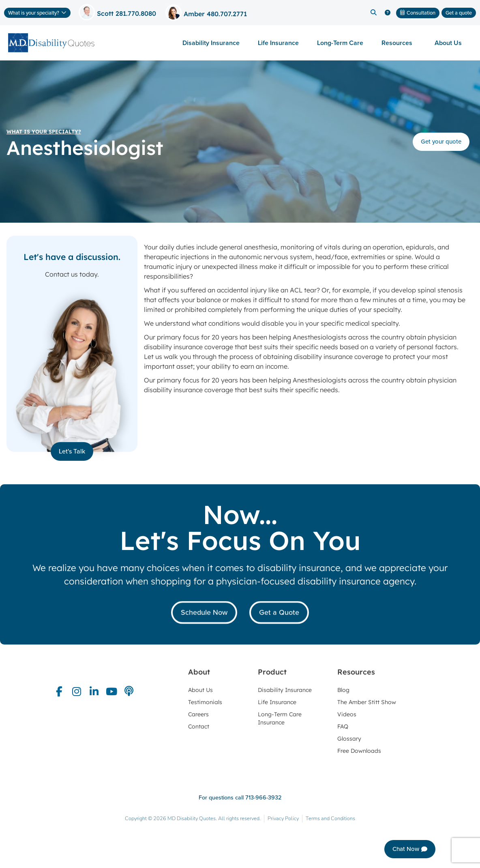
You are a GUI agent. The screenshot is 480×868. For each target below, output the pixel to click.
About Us (450, 43)
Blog (343, 690)
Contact (199, 726)
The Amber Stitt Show (367, 702)
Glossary (349, 739)
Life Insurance (278, 43)
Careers (198, 714)
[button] (373, 13)
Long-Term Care (340, 43)
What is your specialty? (44, 131)
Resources (399, 43)
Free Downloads (359, 751)
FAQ (343, 726)
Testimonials (205, 702)
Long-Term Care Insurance (280, 718)
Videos (347, 714)
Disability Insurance (211, 43)
